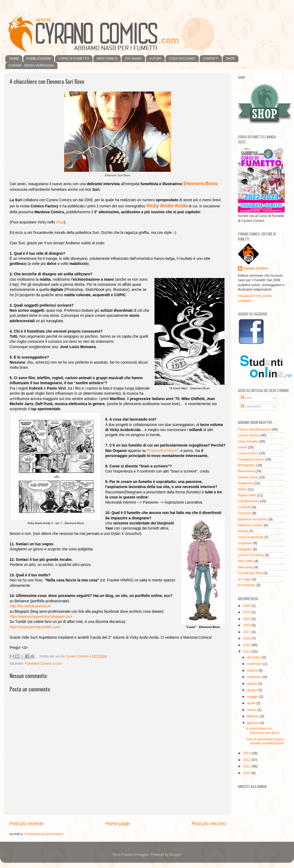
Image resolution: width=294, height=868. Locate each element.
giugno (253, 690)
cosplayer (245, 543)
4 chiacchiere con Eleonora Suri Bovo (263, 731)
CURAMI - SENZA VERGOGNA (31, 66)
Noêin (242, 489)
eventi (242, 447)
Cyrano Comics (256, 268)
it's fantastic (247, 585)
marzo (252, 710)
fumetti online (248, 477)
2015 (247, 645)
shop (60, 222)
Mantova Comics (250, 525)
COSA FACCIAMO (182, 59)
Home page (117, 824)
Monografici (247, 465)
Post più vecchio (209, 824)
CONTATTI (211, 59)
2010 (247, 773)
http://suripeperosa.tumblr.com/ (35, 627)
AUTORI (155, 59)
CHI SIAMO (133, 59)
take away (245, 567)
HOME (14, 59)
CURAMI (245, 507)
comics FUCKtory (251, 555)
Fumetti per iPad (250, 573)
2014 (247, 652)
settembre (255, 677)
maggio (253, 697)
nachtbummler (249, 501)
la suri (57, 664)
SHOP (230, 59)
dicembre (255, 657)
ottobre (253, 671)
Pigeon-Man (247, 495)
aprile (252, 703)
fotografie (245, 549)
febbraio (254, 716)
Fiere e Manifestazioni (254, 429)
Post (246, 398)
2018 (247, 625)
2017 (247, 632)
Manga (243, 531)
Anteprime (245, 483)
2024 (247, 606)
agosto (253, 684)
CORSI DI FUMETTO (73, 59)
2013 (247, 753)
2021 (247, 619)
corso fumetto (248, 441)
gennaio (254, 723)
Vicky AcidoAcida (251, 537)
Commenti (251, 406)
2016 (247, 638)
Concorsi (245, 513)
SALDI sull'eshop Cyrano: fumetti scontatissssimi (265, 741)
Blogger (175, 855)
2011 (247, 766)
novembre (255, 664)
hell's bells (246, 561)
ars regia (244, 579)
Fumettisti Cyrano (38, 664)
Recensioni (246, 471)
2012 (247, 760)
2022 (247, 612)
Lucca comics (248, 453)
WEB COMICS (107, 59)
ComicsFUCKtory (163, 451)
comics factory (249, 435)
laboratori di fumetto (253, 519)
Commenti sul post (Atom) (44, 834)
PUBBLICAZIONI (39, 59)
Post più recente (26, 824)
